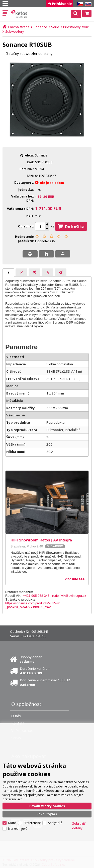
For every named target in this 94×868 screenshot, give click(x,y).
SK (87, 4)
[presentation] (8, 272)
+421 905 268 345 (36, 596)
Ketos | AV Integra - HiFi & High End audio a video (20, 14)
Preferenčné (32, 823)
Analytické (55, 823)
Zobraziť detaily (79, 826)
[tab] (8, 272)
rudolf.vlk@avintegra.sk (69, 596)
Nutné (12, 823)
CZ (79, 4)
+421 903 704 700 (34, 636)
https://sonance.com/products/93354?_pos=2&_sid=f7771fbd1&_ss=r (32, 605)
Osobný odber (31, 659)
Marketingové (18, 829)
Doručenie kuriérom (35, 671)
